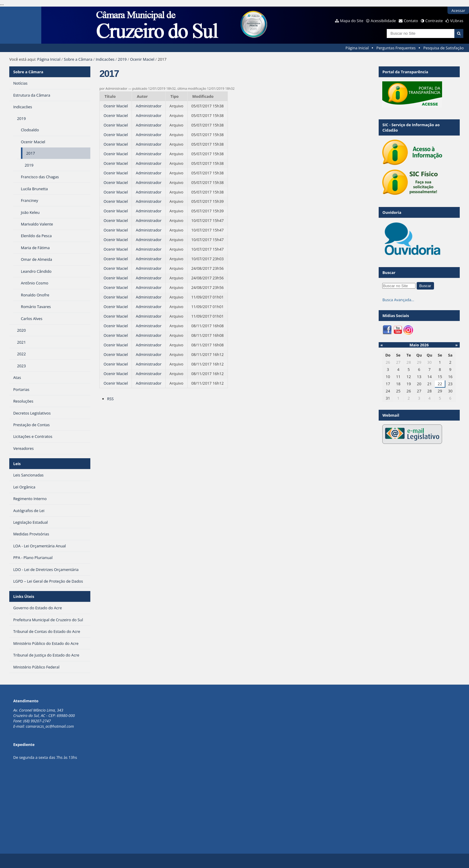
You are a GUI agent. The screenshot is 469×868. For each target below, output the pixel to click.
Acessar (458, 10)
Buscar (389, 272)
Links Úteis (24, 596)
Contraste (434, 21)
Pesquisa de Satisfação (443, 48)
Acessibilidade (383, 21)
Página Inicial (357, 48)
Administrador (149, 106)
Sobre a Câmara (78, 59)
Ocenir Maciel (142, 59)
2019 (122, 59)
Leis (17, 464)
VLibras (457, 21)
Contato (411, 21)
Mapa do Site (352, 21)
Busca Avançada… (398, 300)
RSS (110, 399)
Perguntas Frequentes (396, 48)
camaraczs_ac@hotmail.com (50, 726)
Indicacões (105, 59)
